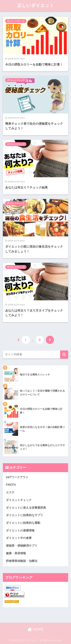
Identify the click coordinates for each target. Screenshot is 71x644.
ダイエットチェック (16, 21)
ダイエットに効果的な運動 (23, 523)
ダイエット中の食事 (19, 538)
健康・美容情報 (16, 553)
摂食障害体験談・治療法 (22, 561)
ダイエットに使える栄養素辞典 (26, 508)
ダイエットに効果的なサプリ (25, 515)
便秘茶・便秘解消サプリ (22, 546)
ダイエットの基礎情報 (20, 530)
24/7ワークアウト (17, 477)
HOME (35, 629)
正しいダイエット (36, 5)
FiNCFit (11, 485)
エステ (10, 492)
